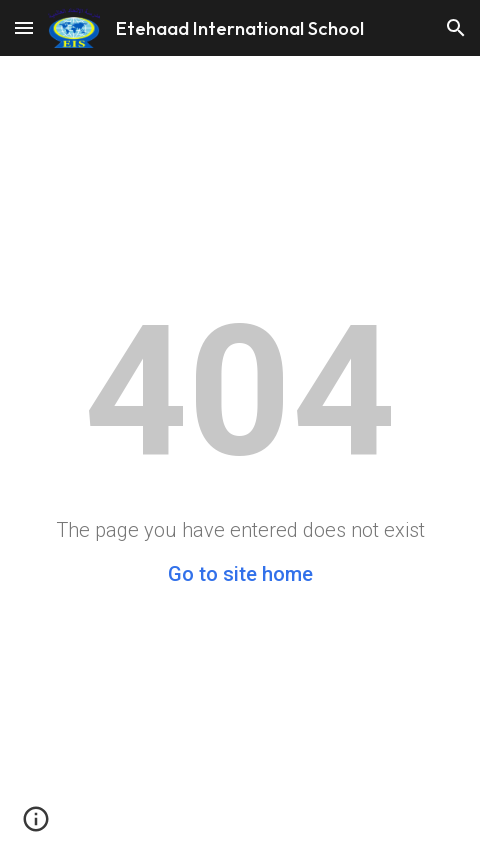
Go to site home (240, 574)
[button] (24, 27)
